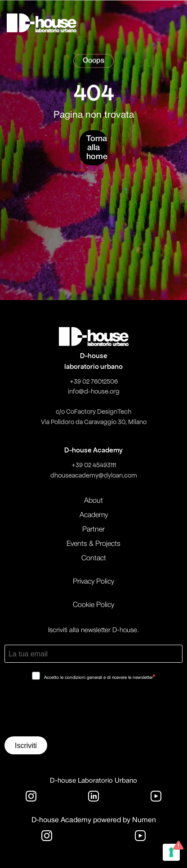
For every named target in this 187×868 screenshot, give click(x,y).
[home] (42, 23)
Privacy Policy (93, 582)
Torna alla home (97, 148)
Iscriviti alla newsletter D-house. (93, 630)
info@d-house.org (94, 391)
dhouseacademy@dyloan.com (94, 475)
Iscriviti (26, 746)
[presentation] (73, 712)
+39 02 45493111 (94, 465)
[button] (155, 23)
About (93, 501)
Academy (94, 515)
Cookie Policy (93, 605)
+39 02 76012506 (94, 381)
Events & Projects (93, 544)
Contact (94, 558)
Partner (93, 530)
